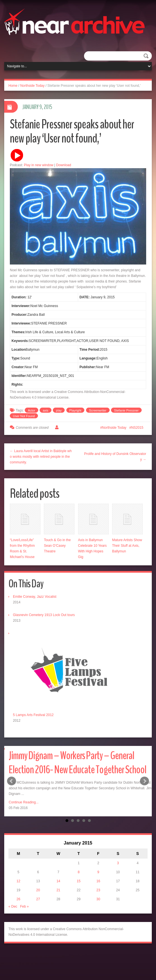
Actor (31, 410)
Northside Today (32, 86)
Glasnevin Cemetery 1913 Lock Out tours (44, 615)
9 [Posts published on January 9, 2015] (98, 872)
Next (144, 781)
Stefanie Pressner (126, 410)
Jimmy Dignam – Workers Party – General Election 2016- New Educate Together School (77, 763)
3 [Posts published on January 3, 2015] (118, 863)
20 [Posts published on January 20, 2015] (38, 890)
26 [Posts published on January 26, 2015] (18, 899)
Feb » (24, 906)
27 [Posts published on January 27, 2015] (38, 899)
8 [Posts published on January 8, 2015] (79, 872)
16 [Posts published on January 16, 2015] (98, 881)
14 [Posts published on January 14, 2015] (58, 881)
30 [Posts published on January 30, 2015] (98, 899)
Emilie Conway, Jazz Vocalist (35, 597)
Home (13, 86)
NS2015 (137, 428)
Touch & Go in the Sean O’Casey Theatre (57, 546)
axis (46, 410)
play (59, 410)
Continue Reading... (24, 802)
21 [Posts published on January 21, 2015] (58, 890)
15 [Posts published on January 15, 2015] (79, 881)
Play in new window (39, 165)
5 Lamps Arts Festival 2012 (33, 715)
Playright (75, 410)
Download (64, 165)
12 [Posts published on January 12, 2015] (18, 881)
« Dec (13, 906)
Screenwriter (98, 410)
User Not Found (24, 416)
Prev (12, 781)
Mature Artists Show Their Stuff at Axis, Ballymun (127, 546)
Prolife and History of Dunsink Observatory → (115, 457)
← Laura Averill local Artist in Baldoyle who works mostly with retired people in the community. (41, 457)
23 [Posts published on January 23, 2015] (98, 890)
